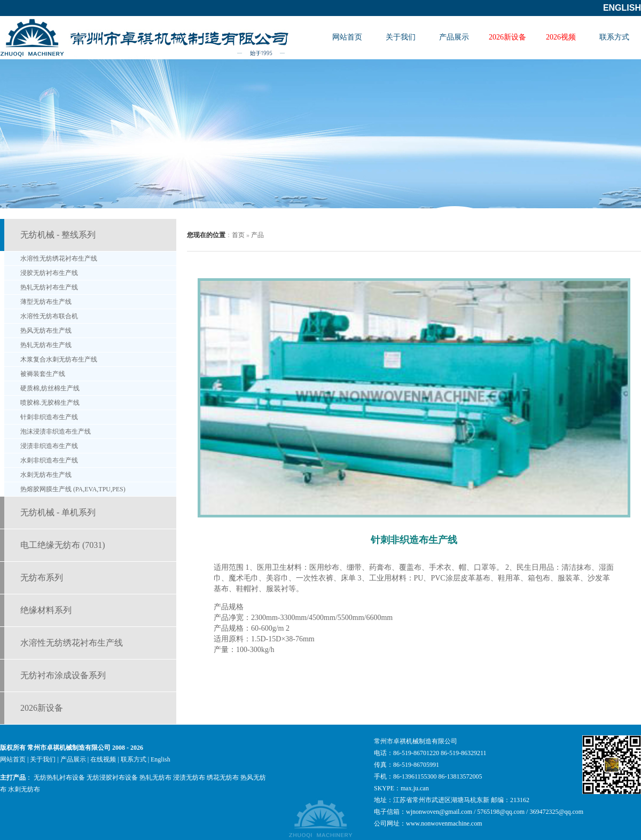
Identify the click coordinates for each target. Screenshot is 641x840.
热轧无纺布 (155, 778)
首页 (238, 235)
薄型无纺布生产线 (46, 302)
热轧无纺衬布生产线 (49, 287)
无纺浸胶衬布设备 (112, 778)
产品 (257, 235)
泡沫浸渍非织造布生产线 (56, 431)
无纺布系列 (42, 578)
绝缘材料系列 (46, 610)
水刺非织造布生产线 (49, 460)
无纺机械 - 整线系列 (58, 235)
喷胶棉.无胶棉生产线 (50, 403)
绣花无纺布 (223, 778)
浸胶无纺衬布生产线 (49, 273)
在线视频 (103, 759)
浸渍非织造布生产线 (49, 446)
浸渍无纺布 (189, 778)
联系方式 (614, 37)
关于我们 (401, 37)
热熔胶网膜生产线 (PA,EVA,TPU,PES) (73, 489)
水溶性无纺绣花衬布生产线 (59, 258)
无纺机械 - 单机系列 (58, 512)
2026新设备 (507, 37)
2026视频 (561, 37)
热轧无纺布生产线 (46, 345)
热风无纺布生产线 (46, 331)
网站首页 (347, 37)
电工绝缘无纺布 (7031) (63, 545)
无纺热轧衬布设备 (59, 778)
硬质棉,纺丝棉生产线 (50, 388)
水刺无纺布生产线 (46, 475)
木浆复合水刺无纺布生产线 (59, 359)
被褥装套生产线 (43, 374)
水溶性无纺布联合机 (49, 316)
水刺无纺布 (24, 789)
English (622, 8)
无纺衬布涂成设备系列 (63, 675)
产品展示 (454, 37)
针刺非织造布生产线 (49, 417)
